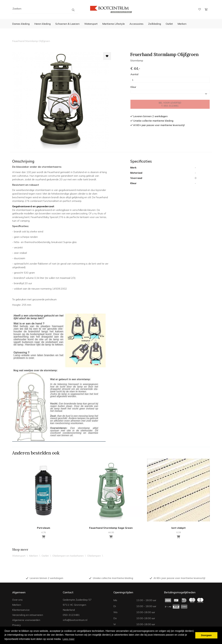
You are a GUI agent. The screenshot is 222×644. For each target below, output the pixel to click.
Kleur (133, 87)
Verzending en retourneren (28, 615)
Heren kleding (42, 24)
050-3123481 (71, 615)
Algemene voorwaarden (26, 620)
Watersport (91, 24)
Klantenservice (21, 610)
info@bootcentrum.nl (75, 620)
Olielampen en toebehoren (68, 556)
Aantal (134, 74)
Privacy (17, 625)
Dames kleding (21, 24)
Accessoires (136, 24)
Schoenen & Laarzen (67, 24)
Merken (182, 24)
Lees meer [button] (69, 639)
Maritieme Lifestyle (114, 24)
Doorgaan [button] (206, 635)
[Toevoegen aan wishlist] (107, 56)
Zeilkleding (155, 24)
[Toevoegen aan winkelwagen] (44, 537)
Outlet (169, 24)
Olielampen (94, 556)
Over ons (17, 600)
